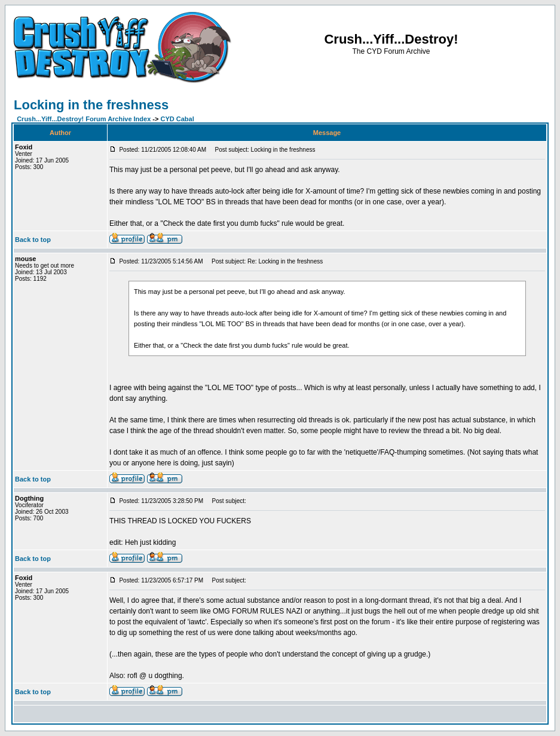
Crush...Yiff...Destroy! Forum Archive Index (84, 119)
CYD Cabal (178, 119)
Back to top (33, 240)
